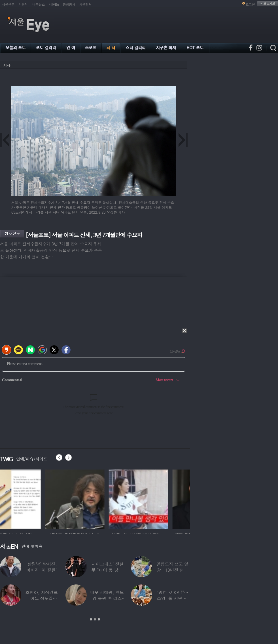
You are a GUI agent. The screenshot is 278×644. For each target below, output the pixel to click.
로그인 (250, 4)
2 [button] (95, 619)
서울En (54, 4)
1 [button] (91, 619)
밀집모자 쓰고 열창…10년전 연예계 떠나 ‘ (172, 570)
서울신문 (8, 4)
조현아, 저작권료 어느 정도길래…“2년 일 (42, 598)
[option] (30, 498)
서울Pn (23, 4)
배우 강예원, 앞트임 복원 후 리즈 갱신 (107, 598)
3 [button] (99, 619)
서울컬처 (86, 4)
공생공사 (69, 4)
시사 (7, 65)
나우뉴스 (39, 4)
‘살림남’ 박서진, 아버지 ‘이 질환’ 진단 (42, 570)
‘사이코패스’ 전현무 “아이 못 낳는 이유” (107, 570)
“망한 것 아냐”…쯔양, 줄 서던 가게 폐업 (172, 598)
